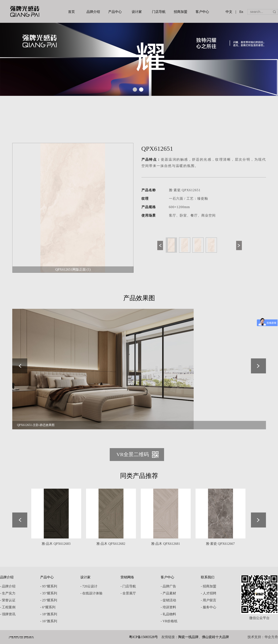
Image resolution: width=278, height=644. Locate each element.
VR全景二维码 (133, 454)
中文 (229, 12)
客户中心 (202, 12)
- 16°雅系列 (49, 621)
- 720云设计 (89, 586)
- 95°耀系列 (49, 586)
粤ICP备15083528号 (143, 637)
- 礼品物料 (168, 614)
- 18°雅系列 (49, 614)
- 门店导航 (128, 586)
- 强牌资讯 (8, 614)
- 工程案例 (8, 607)
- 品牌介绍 (8, 586)
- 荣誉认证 (8, 600)
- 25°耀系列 (49, 600)
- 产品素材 (168, 593)
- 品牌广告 (168, 586)
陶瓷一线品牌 (188, 637)
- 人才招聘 (209, 593)
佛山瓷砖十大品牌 (215, 637)
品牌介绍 (93, 12)
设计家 (137, 12)
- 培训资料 (168, 607)
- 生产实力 (8, 593)
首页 (71, 12)
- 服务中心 (209, 607)
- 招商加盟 (209, 586)
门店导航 (159, 12)
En (241, 12)
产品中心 (115, 12)
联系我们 (208, 577)
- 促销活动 (168, 600)
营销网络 (127, 577)
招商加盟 (181, 12)
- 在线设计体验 (91, 593)
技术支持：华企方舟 (263, 637)
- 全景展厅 (128, 593)
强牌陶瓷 (25, 11)
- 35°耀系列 (49, 593)
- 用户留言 (209, 600)
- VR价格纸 (169, 621)
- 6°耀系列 (48, 607)
